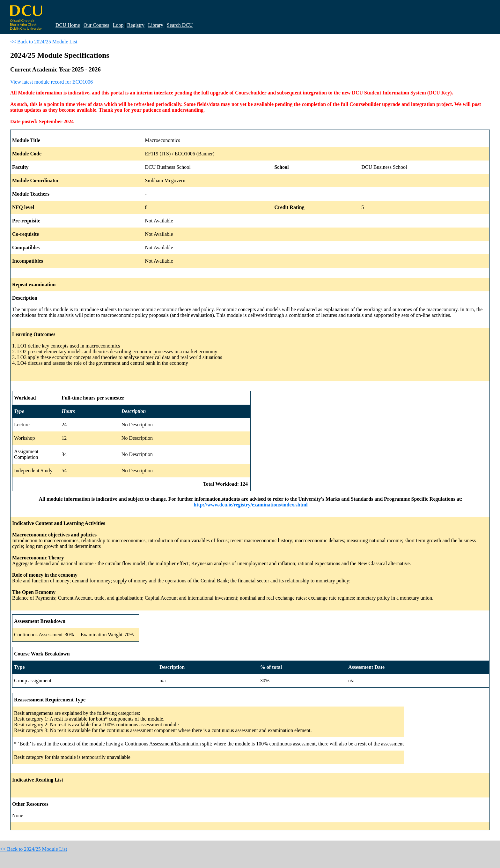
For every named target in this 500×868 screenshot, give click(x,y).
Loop (118, 25)
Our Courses (96, 25)
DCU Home (68, 25)
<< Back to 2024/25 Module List (44, 42)
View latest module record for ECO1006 (51, 82)
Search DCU (180, 25)
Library (156, 25)
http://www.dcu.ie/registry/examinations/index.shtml (251, 505)
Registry (136, 25)
